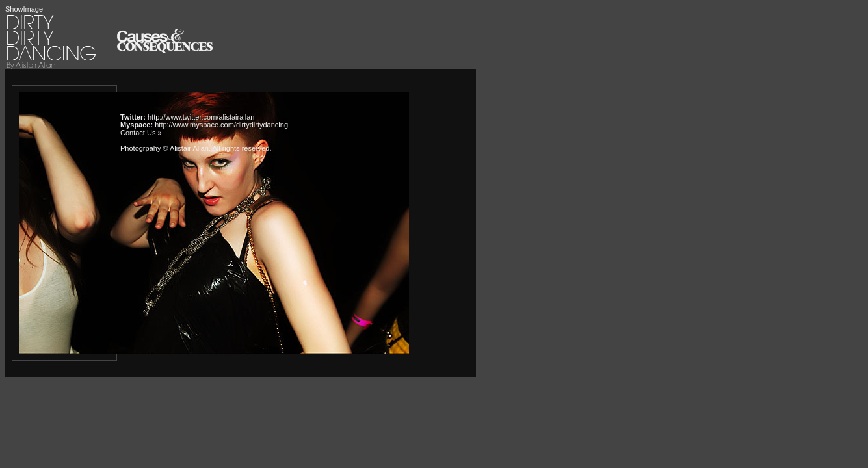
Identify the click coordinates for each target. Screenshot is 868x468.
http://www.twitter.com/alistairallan (201, 117)
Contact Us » (141, 133)
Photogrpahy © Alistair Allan (164, 148)
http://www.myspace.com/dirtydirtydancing (221, 125)
